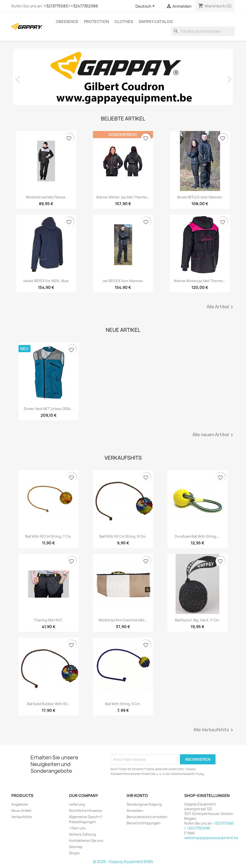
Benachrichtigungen (144, 823)
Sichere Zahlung (82, 834)
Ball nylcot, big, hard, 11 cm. (197, 620)
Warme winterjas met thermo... (200, 281)
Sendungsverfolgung (144, 804)
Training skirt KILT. (49, 620)
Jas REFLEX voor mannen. (123, 281)
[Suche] (203, 31)
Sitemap (76, 847)
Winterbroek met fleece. (46, 197)
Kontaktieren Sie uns (86, 841)
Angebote (20, 804)
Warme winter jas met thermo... (123, 197)
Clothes (124, 22)
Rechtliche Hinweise (86, 811)
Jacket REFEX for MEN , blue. (46, 281)
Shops (74, 853)
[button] (28, 77)
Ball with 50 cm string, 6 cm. (123, 536)
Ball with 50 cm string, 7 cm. (48, 536)
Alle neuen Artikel (214, 435)
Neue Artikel (21, 811)
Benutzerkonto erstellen (147, 817)
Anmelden (135, 811)
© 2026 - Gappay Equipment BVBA (123, 862)
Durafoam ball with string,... (197, 536)
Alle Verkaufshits (214, 730)
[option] (123, 77)
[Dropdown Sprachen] (146, 6)
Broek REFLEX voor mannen (200, 197)
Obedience (67, 22)
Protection (96, 22)
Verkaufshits (22, 817)
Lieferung (77, 804)
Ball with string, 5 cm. (123, 704)
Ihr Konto (137, 796)
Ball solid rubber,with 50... (49, 704)
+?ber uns (77, 828)
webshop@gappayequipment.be (211, 838)
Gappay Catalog (156, 22)
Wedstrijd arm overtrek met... (123, 620)
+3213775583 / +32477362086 (71, 6)
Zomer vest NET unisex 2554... (49, 409)
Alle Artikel (221, 307)
